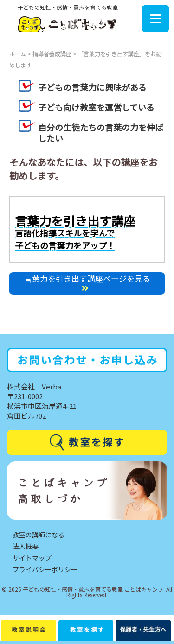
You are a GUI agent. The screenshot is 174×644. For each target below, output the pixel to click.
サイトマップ (32, 558)
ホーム (18, 54)
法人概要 (26, 546)
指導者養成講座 (52, 54)
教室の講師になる (39, 535)
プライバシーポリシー (45, 569)
